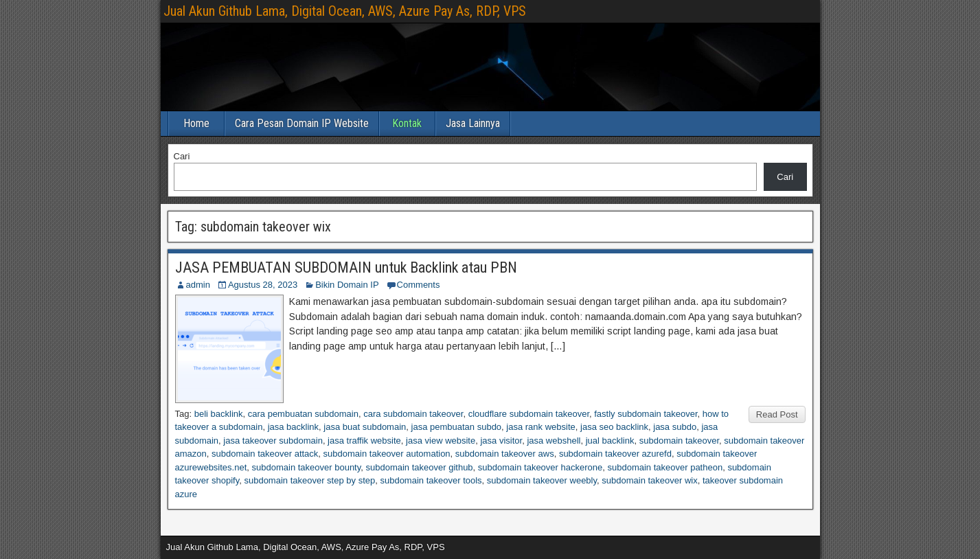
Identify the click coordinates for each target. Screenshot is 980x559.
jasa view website (441, 441)
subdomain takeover (679, 441)
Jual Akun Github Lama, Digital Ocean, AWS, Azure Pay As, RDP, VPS (345, 11)
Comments (419, 285)
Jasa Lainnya (473, 123)
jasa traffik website (364, 441)
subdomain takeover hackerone (540, 467)
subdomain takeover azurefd (615, 454)
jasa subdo (675, 427)
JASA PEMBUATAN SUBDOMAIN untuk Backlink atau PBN (346, 267)
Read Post (777, 414)
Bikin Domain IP (347, 285)
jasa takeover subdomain (273, 441)
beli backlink (219, 414)
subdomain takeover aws (505, 454)
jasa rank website (540, 427)
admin (198, 285)
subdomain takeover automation (387, 454)
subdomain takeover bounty (307, 467)
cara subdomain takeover (413, 414)
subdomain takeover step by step (309, 480)
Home (196, 123)
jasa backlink (293, 427)
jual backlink (610, 441)
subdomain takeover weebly (542, 480)
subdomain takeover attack (265, 454)
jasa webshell (554, 441)
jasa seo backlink (614, 427)
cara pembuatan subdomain (303, 414)
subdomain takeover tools (431, 480)
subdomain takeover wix (649, 480)
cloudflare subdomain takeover (529, 414)
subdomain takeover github (420, 467)
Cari (182, 156)
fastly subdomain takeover (646, 414)
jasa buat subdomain (365, 427)
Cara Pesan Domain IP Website (302, 123)
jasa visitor (501, 441)
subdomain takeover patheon (665, 467)
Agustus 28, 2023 (263, 285)
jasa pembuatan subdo (457, 427)
